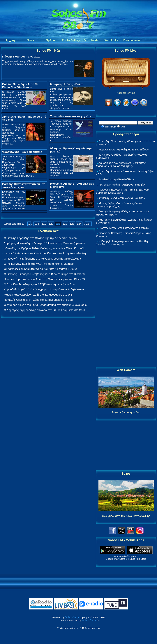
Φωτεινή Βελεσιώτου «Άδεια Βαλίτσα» (122, 198)
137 (88, 224)
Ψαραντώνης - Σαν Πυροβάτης (22, 152)
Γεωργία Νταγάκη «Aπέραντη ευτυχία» (122, 185)
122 (65, 224)
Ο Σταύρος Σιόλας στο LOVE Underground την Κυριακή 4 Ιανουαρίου (46, 305)
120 (51, 224)
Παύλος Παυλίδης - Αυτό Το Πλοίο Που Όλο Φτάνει (20, 86)
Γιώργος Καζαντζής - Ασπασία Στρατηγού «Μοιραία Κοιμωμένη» (122, 191)
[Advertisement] (126, 310)
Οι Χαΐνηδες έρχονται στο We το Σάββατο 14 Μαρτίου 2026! (40, 269)
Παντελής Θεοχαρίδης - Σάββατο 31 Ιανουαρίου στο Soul (39, 300)
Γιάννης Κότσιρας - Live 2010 (21, 56)
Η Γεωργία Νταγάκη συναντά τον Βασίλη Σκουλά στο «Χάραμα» (122, 243)
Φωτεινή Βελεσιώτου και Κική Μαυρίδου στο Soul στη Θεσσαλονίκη (45, 253)
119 (44, 224)
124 (79, 224)
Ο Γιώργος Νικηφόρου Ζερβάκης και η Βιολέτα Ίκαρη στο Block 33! (45, 274)
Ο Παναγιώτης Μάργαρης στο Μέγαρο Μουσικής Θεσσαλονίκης (43, 259)
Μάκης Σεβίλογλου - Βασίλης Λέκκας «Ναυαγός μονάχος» (119, 205)
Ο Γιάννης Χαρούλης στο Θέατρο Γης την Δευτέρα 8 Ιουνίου (40, 238)
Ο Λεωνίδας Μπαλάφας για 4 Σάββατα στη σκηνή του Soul (40, 284)
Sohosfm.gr (72, 617)
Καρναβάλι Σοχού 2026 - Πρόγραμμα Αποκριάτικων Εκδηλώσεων (44, 289)
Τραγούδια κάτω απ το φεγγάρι (70, 116)
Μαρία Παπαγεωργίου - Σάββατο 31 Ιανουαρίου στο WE (38, 295)
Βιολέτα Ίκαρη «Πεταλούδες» (116, 179)
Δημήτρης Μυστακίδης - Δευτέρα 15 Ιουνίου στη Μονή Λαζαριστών (44, 243)
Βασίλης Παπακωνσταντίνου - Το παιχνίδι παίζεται (24, 186)
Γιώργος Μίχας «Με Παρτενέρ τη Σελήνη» (124, 228)
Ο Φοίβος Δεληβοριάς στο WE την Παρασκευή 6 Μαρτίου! (39, 264)
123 (72, 224)
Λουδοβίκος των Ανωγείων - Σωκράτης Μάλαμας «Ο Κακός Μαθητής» (121, 164)
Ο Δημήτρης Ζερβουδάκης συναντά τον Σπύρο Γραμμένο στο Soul (44, 310)
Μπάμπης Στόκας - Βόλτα (67, 84)
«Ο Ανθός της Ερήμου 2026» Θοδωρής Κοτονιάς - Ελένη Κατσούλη (45, 248)
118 (37, 224)
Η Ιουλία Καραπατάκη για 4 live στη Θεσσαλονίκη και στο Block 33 (44, 279)
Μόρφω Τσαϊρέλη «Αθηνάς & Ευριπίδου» (124, 149)
